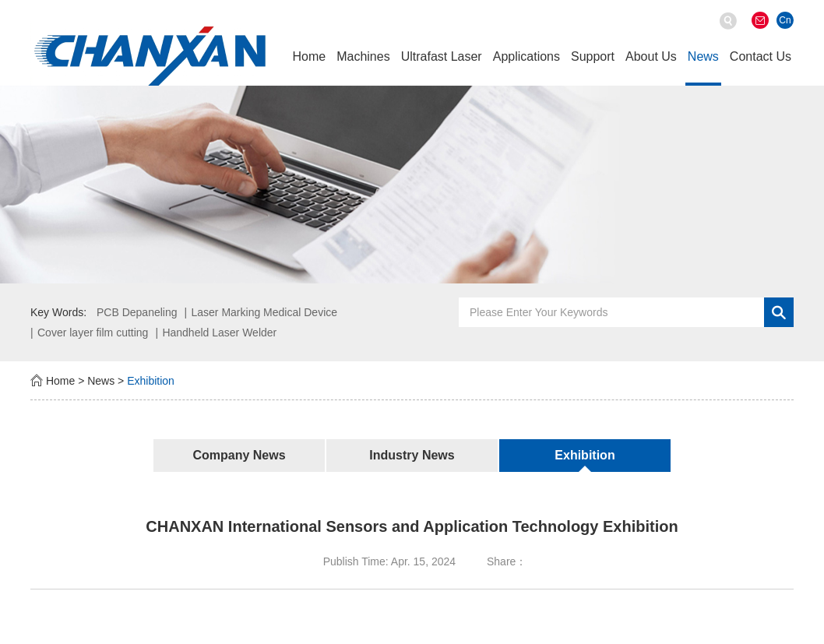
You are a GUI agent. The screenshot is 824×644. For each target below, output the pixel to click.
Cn (785, 20)
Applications (526, 56)
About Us (651, 56)
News (703, 56)
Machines (363, 56)
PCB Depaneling (137, 312)
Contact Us (761, 56)
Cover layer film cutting (93, 333)
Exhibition (151, 381)
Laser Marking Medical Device (265, 312)
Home (309, 56)
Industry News (412, 455)
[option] (412, 184)
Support (593, 56)
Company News (239, 455)
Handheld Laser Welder (219, 333)
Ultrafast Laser (442, 56)
